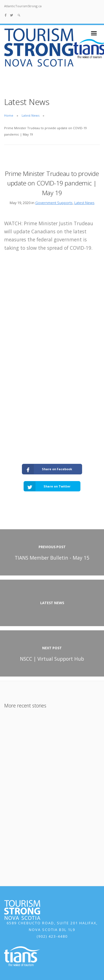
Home (9, 115)
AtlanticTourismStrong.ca (23, 6)
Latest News (31, 115)
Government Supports (54, 203)
